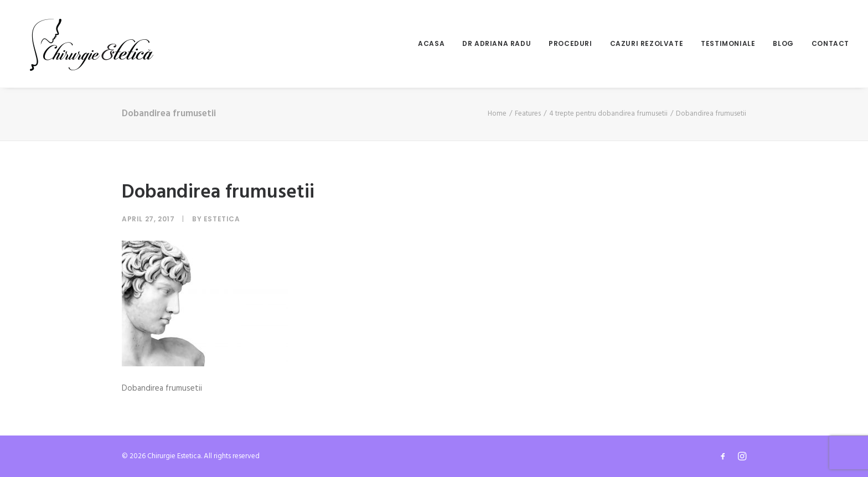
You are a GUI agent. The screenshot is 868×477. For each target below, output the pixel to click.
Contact (830, 43)
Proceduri (570, 43)
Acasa (431, 43)
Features (528, 114)
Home (497, 114)
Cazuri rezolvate (647, 43)
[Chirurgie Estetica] (92, 44)
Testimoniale (728, 43)
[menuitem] (435, 44)
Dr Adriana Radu (497, 43)
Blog (783, 43)
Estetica (222, 219)
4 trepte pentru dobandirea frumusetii (608, 114)
